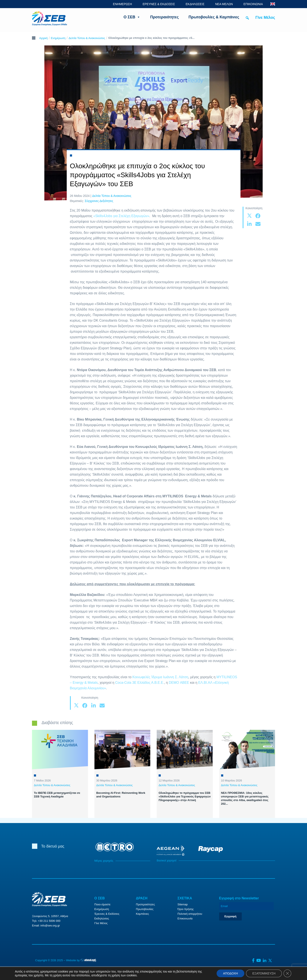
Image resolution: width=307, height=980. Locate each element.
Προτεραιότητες (164, 17)
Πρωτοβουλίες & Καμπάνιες (214, 17)
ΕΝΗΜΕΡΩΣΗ (122, 4)
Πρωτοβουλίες (145, 909)
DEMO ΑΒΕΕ (179, 683)
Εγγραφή (230, 916)
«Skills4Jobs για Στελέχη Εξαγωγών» (121, 216)
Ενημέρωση (58, 38)
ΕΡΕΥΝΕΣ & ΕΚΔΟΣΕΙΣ (159, 4)
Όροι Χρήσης (186, 909)
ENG (273, 4)
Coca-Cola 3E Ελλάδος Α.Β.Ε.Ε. (140, 683)
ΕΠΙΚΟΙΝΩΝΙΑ (253, 4)
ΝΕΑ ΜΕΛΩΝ (224, 4)
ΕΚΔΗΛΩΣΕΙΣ (195, 4)
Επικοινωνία (185, 918)
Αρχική (43, 38)
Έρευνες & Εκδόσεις (107, 914)
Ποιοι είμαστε (103, 904)
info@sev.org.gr (50, 926)
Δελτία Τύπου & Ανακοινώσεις (87, 38)
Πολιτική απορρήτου (190, 914)
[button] (247, 18)
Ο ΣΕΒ (132, 17)
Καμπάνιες (143, 914)
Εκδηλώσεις (102, 918)
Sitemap (183, 904)
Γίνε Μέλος (265, 17)
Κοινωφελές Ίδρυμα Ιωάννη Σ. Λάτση (160, 677)
